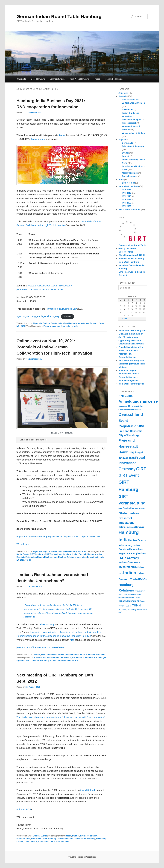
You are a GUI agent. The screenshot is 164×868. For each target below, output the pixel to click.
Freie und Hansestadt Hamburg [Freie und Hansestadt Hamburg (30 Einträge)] (128, 446)
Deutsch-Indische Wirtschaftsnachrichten (60, 655)
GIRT (28, 660)
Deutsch (37, 655)
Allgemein (37, 323)
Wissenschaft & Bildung (134, 133)
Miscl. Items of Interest (129, 209)
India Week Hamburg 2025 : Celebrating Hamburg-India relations (132, 364)
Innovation (81, 557)
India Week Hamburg (79, 79)
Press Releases (130, 176)
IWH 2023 (127, 203)
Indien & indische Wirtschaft (92, 655)
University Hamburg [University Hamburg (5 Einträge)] (127, 609)
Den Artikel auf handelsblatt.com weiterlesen (40, 647)
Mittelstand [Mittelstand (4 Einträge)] (130, 598)
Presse (97, 79)
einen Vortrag (47, 624)
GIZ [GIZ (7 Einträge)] (120, 509)
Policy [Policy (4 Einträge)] (137, 598)
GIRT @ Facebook (127, 249)
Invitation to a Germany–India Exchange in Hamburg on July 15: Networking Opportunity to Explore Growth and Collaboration (133, 337)
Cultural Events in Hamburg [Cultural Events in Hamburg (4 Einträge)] (129, 410)
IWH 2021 (21, 326)
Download (67, 316)
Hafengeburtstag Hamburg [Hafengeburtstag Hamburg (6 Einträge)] (131, 527)
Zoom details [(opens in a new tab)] (38, 139)
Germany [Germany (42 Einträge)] (127, 469)
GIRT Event (37, 839)
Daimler (76, 836)
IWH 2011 (127, 190)
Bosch (68, 836)
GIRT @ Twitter (126, 252)
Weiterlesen (24, 544)
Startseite (22, 79)
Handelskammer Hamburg (131, 258)
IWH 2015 (127, 196)
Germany (20, 839)
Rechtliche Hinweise (114, 79)
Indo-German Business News (91, 323)
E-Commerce (78, 658)
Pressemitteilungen (132, 120)
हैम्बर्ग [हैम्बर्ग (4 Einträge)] (120, 612)
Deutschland (66, 658)
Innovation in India (70, 326)
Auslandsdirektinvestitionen (46, 658)
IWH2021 (20, 560)
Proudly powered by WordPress (82, 857)
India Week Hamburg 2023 (131, 384)
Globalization (80, 839)
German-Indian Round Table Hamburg (59, 16)
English (46, 323)
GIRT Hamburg (38, 79)
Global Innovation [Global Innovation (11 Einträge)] (134, 508)
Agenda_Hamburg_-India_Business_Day (38, 316)
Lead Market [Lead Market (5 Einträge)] (128, 595)
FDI (95, 658)
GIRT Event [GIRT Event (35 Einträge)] (129, 475)
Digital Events (23, 554)
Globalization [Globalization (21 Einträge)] (129, 513)
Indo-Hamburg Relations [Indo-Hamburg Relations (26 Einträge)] (132, 585)
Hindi (121, 179)
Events (54, 323)
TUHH (28, 560)
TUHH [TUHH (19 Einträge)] (136, 605)
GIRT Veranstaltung (53, 554)
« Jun (124, 319)
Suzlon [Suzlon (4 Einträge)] (129, 606)
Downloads (127, 110)
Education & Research (133, 146)
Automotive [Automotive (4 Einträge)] (123, 406)
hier (72, 640)
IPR (76, 660)
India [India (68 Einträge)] (124, 540)
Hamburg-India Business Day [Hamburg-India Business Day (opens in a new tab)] (61, 309)
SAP (58, 842)
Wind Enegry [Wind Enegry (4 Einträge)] (142, 609)
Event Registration (89, 836)
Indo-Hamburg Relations (65, 557)
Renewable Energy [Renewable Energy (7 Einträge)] (128, 601)
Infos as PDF (24, 809)
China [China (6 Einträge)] (140, 406)
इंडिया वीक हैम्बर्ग (128, 183)
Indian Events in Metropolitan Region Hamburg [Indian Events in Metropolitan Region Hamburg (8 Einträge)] (131, 549)
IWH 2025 (127, 206)
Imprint (126, 156)
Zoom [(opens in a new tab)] (63, 135)
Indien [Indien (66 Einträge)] (130, 573)
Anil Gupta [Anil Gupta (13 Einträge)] (125, 396)
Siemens (65, 842)
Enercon (89, 658)
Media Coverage (130, 173)
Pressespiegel (129, 123)
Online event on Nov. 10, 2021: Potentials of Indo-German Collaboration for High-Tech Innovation (54, 347)
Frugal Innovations (52, 326)
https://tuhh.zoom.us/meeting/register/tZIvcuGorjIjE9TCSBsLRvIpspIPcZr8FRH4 (58, 537)
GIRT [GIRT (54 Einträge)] (141, 469)
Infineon (34, 842)
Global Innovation (65, 839)
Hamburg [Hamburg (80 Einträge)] (129, 532)
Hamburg (67, 554)
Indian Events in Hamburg (84, 554)
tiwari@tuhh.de (88, 790)
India (27, 842)
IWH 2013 (127, 193)
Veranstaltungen (57, 79)
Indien (53, 660)
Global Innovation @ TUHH (132, 255)
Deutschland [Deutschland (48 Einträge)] (131, 414)
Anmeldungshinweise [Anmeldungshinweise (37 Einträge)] (138, 401)
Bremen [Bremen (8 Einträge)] (132, 406)
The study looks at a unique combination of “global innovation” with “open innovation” (61, 717)
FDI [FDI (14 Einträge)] (141, 426)
